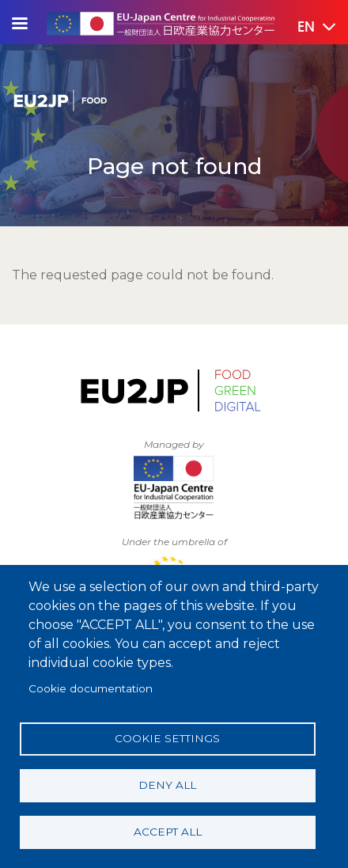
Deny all (167, 785)
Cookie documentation (91, 688)
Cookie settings (167, 738)
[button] (305, 28)
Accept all (168, 832)
